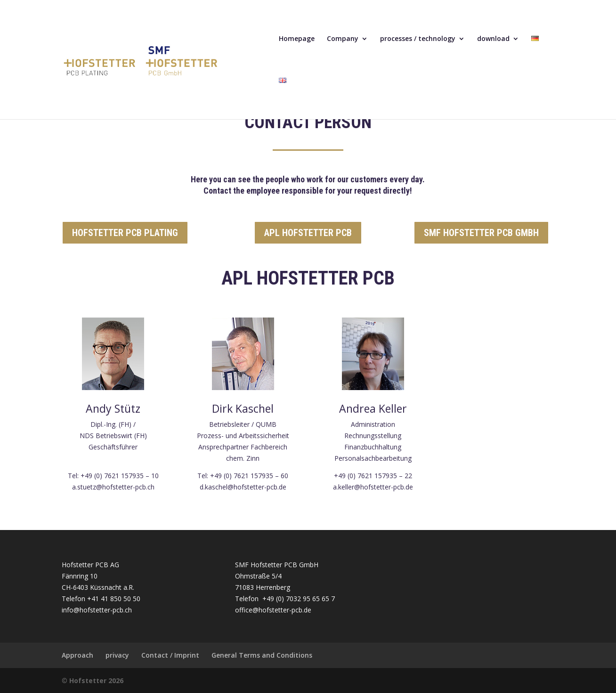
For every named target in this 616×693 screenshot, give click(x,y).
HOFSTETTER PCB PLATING (125, 233)
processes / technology (418, 39)
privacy (117, 655)
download (493, 39)
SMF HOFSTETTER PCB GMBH (481, 233)
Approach (77, 655)
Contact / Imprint (170, 655)
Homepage (297, 39)
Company (343, 39)
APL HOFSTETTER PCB (308, 233)
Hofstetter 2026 (96, 681)
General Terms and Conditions (262, 655)
